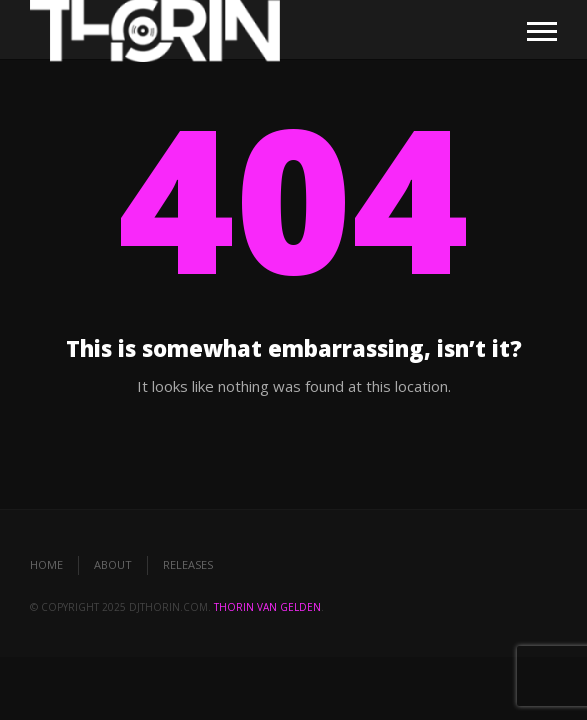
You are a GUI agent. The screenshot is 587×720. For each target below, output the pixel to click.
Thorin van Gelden (267, 607)
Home (46, 564)
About (113, 564)
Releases (188, 564)
